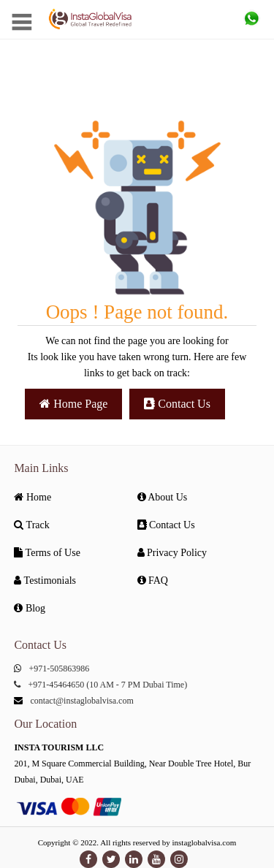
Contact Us (177, 404)
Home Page (73, 404)
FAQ (153, 580)
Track (31, 525)
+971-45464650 (56, 685)
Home (33, 497)
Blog (30, 608)
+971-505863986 (59, 669)
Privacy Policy (172, 553)
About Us (163, 497)
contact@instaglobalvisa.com (81, 701)
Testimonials (45, 580)
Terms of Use (47, 553)
